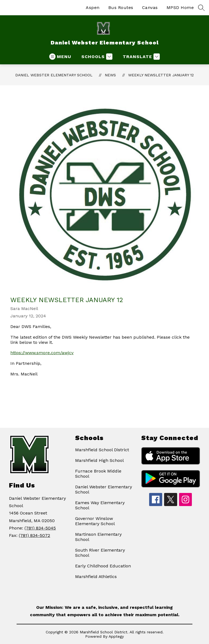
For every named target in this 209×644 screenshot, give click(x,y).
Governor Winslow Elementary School (95, 521)
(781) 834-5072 (34, 535)
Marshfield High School (99, 460)
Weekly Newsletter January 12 (161, 75)
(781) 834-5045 (40, 528)
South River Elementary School (100, 553)
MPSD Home (180, 7)
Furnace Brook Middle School (98, 474)
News (110, 75)
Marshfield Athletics (96, 577)
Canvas (150, 7)
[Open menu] (60, 57)
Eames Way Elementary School (100, 505)
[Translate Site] (141, 57)
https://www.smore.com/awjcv (42, 353)
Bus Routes (121, 7)
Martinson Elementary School (98, 537)
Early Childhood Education (103, 566)
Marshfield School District (102, 450)
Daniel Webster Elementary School (54, 75)
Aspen (93, 7)
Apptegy (116, 636)
